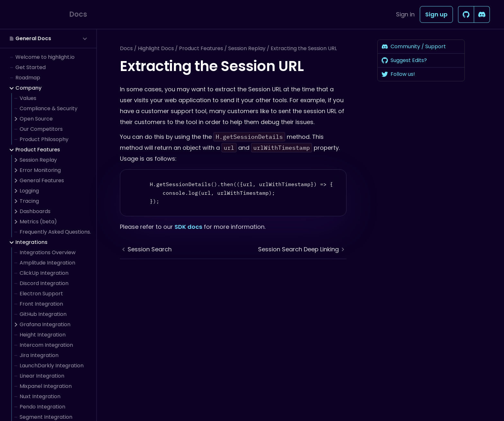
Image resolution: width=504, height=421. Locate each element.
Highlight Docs (156, 48)
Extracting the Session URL (304, 48)
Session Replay (247, 48)
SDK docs (188, 227)
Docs (126, 48)
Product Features (201, 48)
